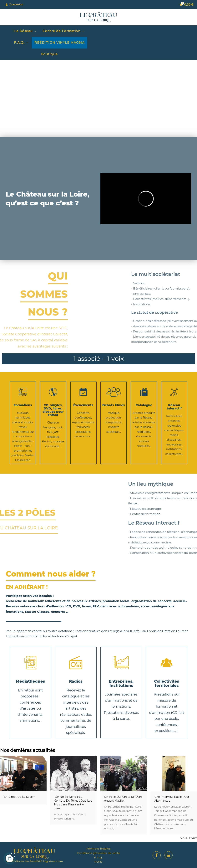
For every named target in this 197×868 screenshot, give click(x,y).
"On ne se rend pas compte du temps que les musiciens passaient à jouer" (73, 803)
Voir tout (189, 838)
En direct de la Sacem (20, 797)
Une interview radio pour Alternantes (172, 799)
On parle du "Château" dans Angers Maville (123, 799)
